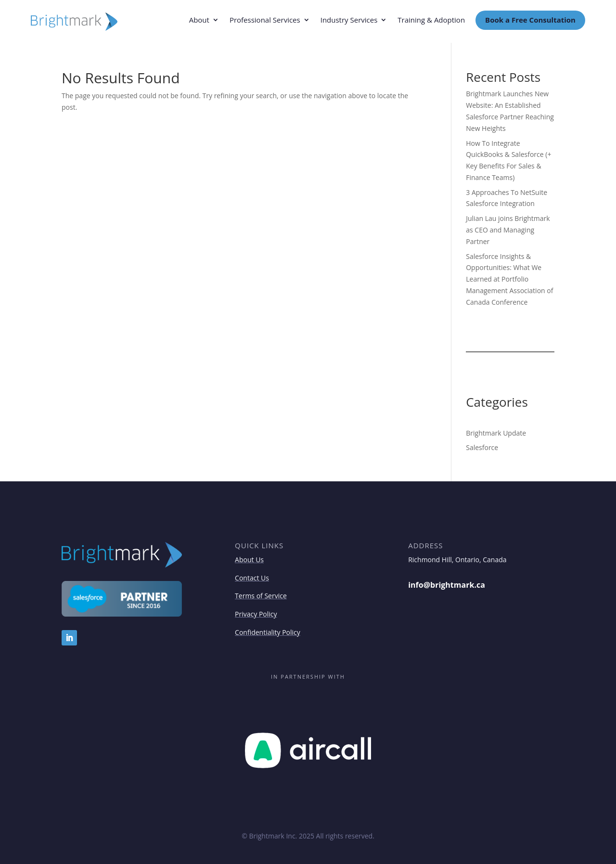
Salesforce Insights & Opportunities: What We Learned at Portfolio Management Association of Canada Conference (509, 279)
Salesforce (482, 447)
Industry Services (349, 20)
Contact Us (252, 578)
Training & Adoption (431, 20)
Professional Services (265, 20)
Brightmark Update (496, 433)
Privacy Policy (256, 614)
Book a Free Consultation (530, 20)
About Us (249, 560)
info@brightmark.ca (447, 585)
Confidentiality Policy (268, 632)
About (199, 20)
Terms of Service (261, 596)
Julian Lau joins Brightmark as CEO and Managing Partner (508, 230)
